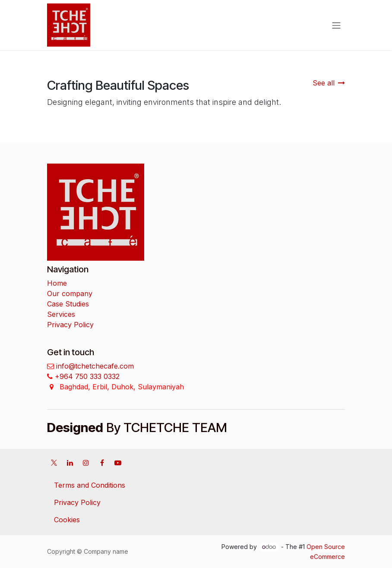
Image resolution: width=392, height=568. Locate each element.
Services (61, 314)
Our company (70, 293)
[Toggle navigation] (336, 25)
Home (57, 283)
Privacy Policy (70, 325)
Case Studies (68, 304)
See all (329, 83)
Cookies (67, 520)
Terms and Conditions (90, 485)
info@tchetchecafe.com (94, 366)
